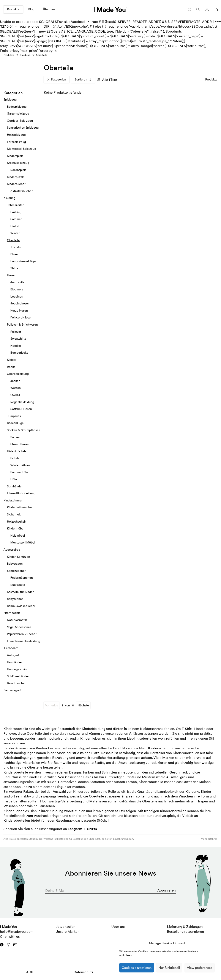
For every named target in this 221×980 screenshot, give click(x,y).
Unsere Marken (68, 931)
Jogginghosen (20, 303)
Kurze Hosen (19, 310)
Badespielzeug (17, 106)
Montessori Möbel (23, 542)
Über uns (49, 9)
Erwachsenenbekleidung (24, 641)
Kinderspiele (15, 156)
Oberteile (13, 240)
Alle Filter (107, 80)
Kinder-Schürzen (18, 556)
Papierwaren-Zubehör (22, 634)
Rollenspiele (18, 170)
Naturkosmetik (17, 620)
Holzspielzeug (16, 135)
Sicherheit (14, 514)
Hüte (14, 479)
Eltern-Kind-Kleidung (21, 493)
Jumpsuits (17, 282)
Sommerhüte (19, 472)
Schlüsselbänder (18, 676)
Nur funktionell (169, 968)
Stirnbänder (15, 486)
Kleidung (25, 55)
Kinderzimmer (13, 500)
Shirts (14, 268)
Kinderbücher (16, 184)
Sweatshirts (18, 339)
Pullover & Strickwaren (22, 325)
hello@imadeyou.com (17, 931)
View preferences (200, 968)
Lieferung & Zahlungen (185, 926)
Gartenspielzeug (18, 113)
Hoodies (16, 345)
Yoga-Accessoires (19, 627)
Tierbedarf (11, 648)
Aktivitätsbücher (21, 191)
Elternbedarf (12, 613)
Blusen (15, 254)
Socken (15, 437)
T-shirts (15, 247)
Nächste (83, 705)
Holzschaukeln (17, 521)
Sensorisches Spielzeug (23, 128)
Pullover (16, 331)
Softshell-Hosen (21, 409)
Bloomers (17, 289)
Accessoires (12, 550)
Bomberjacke (19, 353)
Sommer (16, 219)
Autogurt (13, 655)
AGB (30, 972)
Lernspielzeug (16, 142)
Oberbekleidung (18, 374)
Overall (15, 395)
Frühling (16, 212)
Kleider (12, 360)
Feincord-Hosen (21, 317)
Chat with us (10, 936)
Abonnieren (167, 890)
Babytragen (15, 564)
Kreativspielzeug (18, 163)
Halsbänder (14, 662)
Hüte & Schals (17, 451)
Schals (15, 458)
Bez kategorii (12, 690)
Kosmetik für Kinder (20, 592)
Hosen (11, 275)
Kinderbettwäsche (19, 507)
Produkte (13, 9)
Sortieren (83, 79)
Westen (16, 388)
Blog (31, 9)
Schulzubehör (16, 570)
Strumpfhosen (20, 444)
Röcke (11, 367)
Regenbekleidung (22, 402)
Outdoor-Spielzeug (20, 120)
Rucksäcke (18, 585)
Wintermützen (20, 465)
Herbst (15, 226)
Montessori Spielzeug (21, 149)
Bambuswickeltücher (21, 606)
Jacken (15, 381)
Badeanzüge (15, 423)
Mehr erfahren (209, 839)
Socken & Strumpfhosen (24, 430)
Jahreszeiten (16, 205)
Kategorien (57, 79)
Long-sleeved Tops (23, 261)
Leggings (17, 296)
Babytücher (15, 599)
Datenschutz (84, 972)
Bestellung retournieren (185, 931)
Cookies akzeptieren (137, 968)
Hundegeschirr (17, 669)
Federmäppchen (22, 578)
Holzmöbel (18, 535)
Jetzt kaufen (66, 926)
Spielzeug (10, 99)
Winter (15, 233)
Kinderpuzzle (16, 177)
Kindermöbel (16, 528)
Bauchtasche (16, 683)
